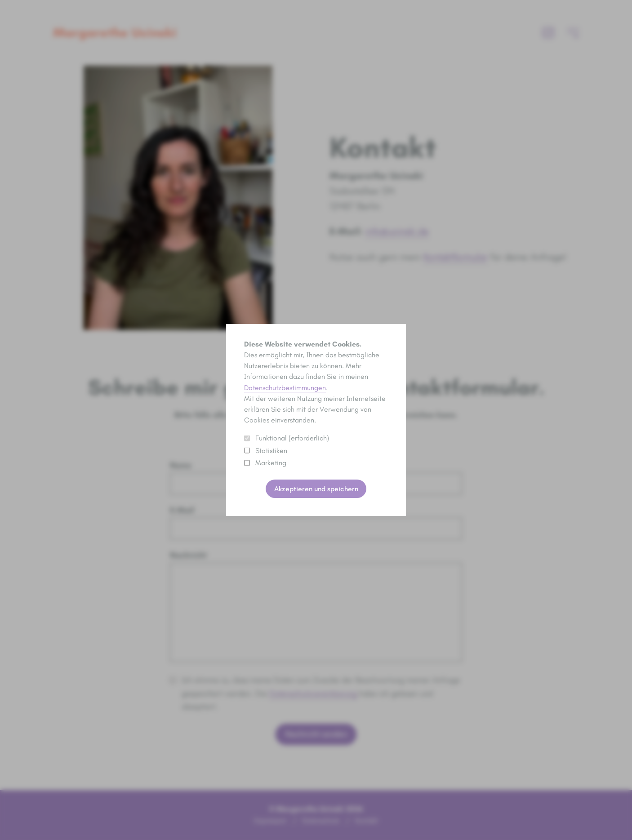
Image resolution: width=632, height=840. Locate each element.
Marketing (265, 463)
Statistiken (266, 451)
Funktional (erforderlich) (287, 438)
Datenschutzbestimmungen (285, 388)
